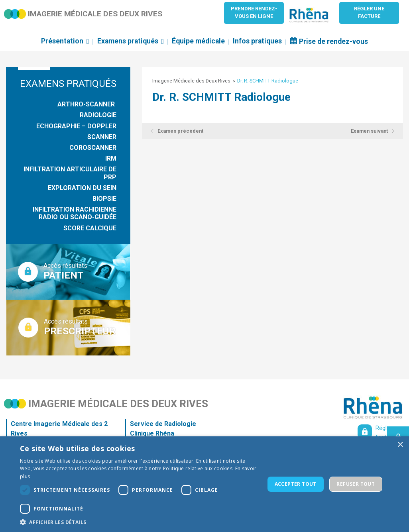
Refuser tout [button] (356, 484)
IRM (111, 158)
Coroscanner (93, 148)
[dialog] (204, 484)
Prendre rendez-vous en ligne (254, 12)
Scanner (102, 137)
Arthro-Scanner (87, 104)
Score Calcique (90, 228)
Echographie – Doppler (76, 126)
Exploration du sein (82, 188)
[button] (139, 522)
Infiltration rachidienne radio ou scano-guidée (75, 213)
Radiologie (98, 115)
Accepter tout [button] (296, 484)
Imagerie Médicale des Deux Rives (191, 81)
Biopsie (104, 199)
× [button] (400, 445)
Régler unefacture (369, 12)
